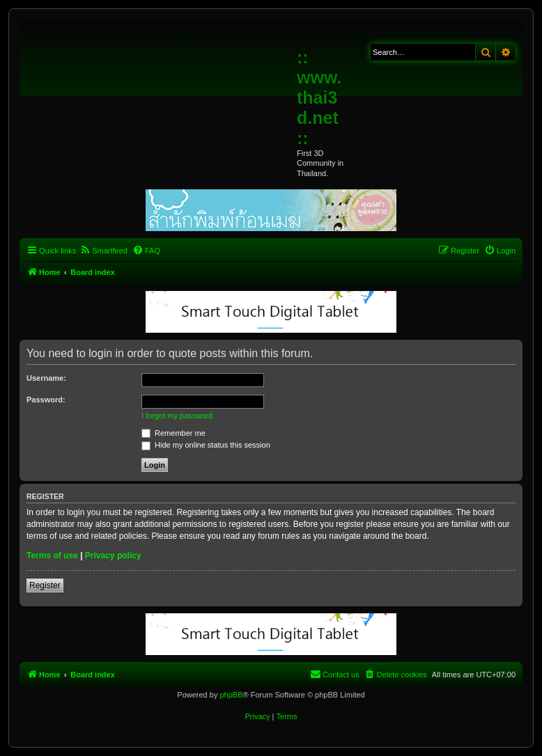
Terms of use (52, 556)
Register (45, 585)
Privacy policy (113, 556)
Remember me (173, 433)
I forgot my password (177, 416)
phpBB (231, 695)
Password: (46, 400)
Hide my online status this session (206, 445)
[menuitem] (103, 251)
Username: (46, 378)
